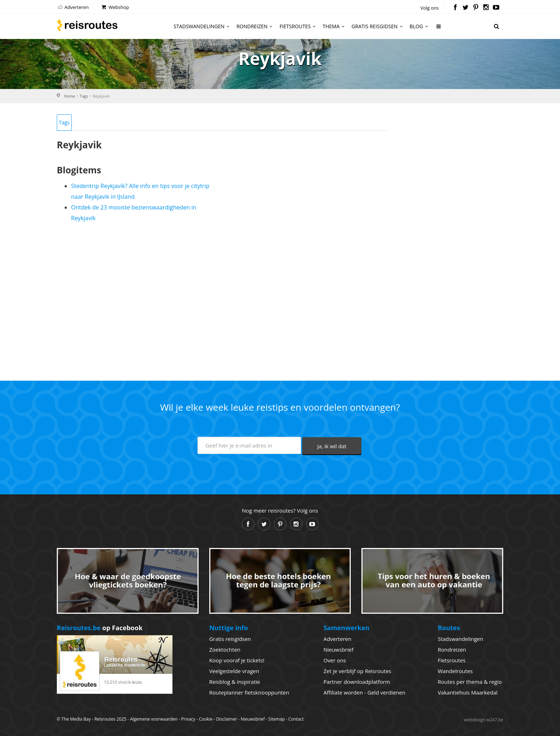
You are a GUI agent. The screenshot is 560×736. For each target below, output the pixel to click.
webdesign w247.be (484, 720)
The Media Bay (76, 719)
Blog (420, 26)
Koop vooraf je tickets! (237, 660)
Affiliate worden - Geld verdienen (365, 692)
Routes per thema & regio (470, 682)
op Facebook (100, 628)
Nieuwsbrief (339, 649)
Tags (84, 96)
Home (69, 96)
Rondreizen (256, 26)
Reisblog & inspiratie (235, 682)
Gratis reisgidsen (378, 26)
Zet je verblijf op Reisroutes (357, 671)
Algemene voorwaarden (154, 719)
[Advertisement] (223, 298)
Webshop (115, 7)
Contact (296, 719)
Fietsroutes (299, 26)
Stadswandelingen (202, 26)
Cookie (206, 719)
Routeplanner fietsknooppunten (249, 692)
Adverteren (73, 7)
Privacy (188, 719)
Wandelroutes (455, 671)
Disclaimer (227, 719)
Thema (335, 26)
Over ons (335, 660)
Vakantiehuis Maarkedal (468, 692)
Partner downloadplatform (357, 682)
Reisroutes (87, 25)
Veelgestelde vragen (234, 671)
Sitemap (276, 719)
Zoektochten (225, 649)
